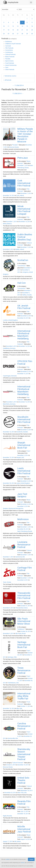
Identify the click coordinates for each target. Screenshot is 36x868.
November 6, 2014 (26, 316)
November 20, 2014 (9, 483)
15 (27, 26)
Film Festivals (9, 48)
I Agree (31, 859)
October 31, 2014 (26, 606)
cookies (7, 859)
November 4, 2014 (26, 504)
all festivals (8, 80)
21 (22, 30)
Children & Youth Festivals (13, 44)
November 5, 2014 (26, 430)
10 (4, 26)
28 (22, 34)
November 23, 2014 (23, 318)
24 (4, 34)
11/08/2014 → (18, 93)
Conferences (9, 52)
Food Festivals (10, 63)
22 (27, 30)
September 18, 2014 (26, 790)
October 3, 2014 (11, 765)
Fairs (7, 67)
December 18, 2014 (23, 765)
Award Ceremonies (11, 65)
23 (32, 30)
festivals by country (10, 76)
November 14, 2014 (25, 222)
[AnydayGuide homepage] (11, 2)
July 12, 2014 (25, 811)
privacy (23, 863)
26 (13, 34)
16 (32, 26)
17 (4, 30)
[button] (31, 2)
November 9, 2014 (8, 249)
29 (27, 34)
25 (8, 34)
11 (8, 26)
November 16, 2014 (9, 195)
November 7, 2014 (23, 165)
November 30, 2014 (23, 529)
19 (13, 30)
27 (18, 34)
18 (8, 30)
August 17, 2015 (8, 841)
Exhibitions (9, 42)
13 (18, 26)
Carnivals (8, 46)
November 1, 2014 (26, 527)
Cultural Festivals (10, 54)
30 (32, 34)
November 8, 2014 (23, 580)
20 (18, 30)
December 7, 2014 (8, 557)
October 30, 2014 (26, 631)
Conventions (9, 50)
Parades (8, 59)
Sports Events (9, 61)
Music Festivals (10, 57)
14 (22, 26)
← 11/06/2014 (18, 85)
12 (13, 26)
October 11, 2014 (26, 706)
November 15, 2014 (9, 457)
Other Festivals (10, 70)
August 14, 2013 (25, 839)
